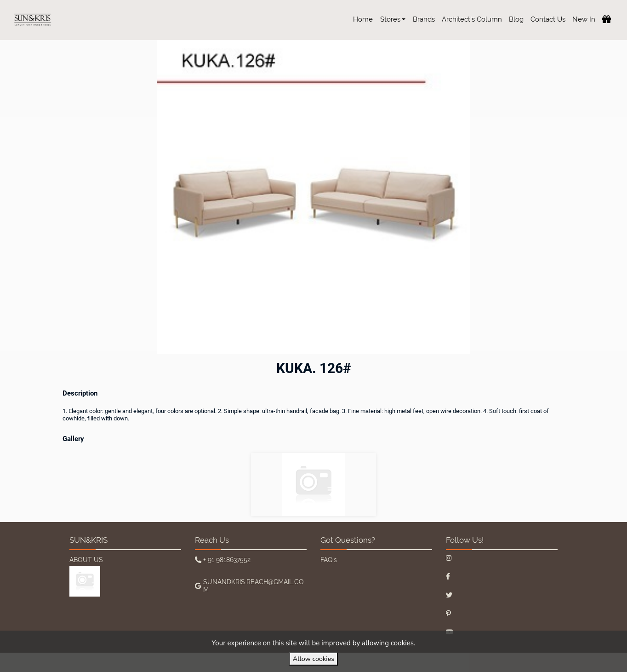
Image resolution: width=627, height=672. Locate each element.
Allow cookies (313, 659)
